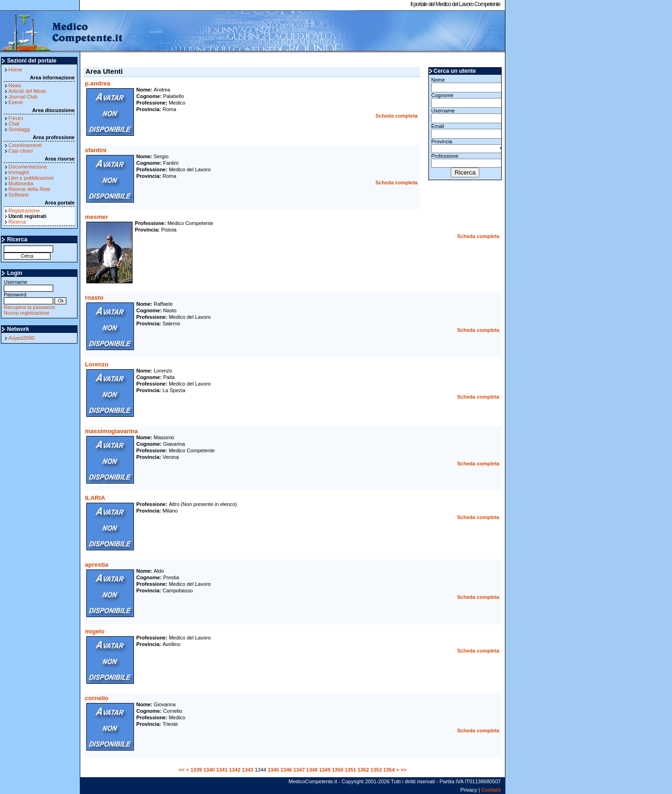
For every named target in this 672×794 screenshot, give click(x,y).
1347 (299, 770)
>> (403, 770)
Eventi (16, 102)
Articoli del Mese (27, 91)
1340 (209, 770)
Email (465, 131)
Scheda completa (397, 116)
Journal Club (23, 97)
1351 (350, 770)
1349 (325, 770)
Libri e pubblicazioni (31, 178)
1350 (337, 770)
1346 (286, 770)
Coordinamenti (25, 145)
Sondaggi (19, 129)
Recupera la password (29, 307)
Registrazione (24, 211)
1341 (222, 770)
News (15, 85)
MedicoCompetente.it (62, 32)
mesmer (97, 217)
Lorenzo (97, 364)
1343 (247, 770)
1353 (376, 770)
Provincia (465, 146)
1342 (235, 770)
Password (28, 298)
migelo (95, 631)
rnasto (94, 298)
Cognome (465, 100)
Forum (16, 118)
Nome (465, 85)
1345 (273, 770)
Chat (14, 124)
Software (18, 195)
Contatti (491, 790)
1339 (196, 770)
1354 (389, 770)
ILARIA (95, 498)
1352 (363, 770)
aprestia (97, 565)
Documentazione (28, 167)
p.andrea (98, 83)
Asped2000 (21, 338)
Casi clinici (21, 151)
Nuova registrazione (27, 313)
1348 (312, 770)
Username (28, 285)
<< (182, 770)
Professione (465, 160)
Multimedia (21, 183)
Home (15, 70)
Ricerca (17, 222)
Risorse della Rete (29, 189)
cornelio (97, 698)
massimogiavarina (111, 431)
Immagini (19, 172)
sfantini (96, 150)
